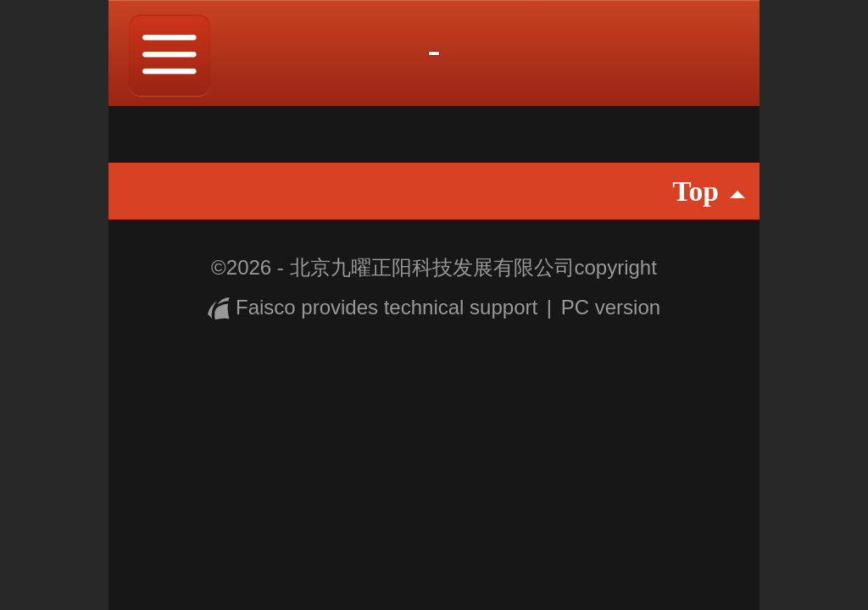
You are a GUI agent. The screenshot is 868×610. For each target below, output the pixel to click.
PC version (611, 307)
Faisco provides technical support (376, 307)
